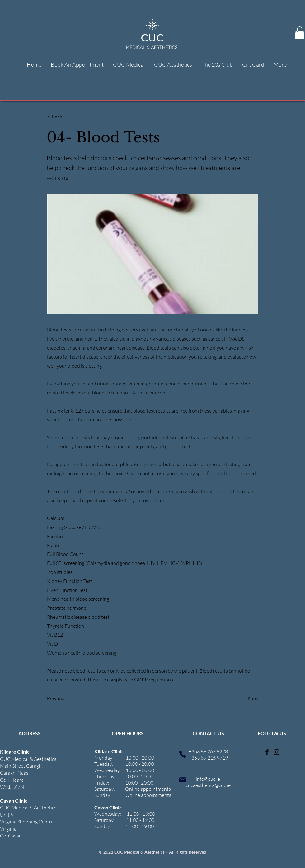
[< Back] (68, 117)
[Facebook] (267, 752)
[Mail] (183, 780)
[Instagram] (277, 752)
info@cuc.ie (208, 779)
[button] (300, 33)
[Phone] (183, 754)
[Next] (243, 699)
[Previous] (68, 699)
